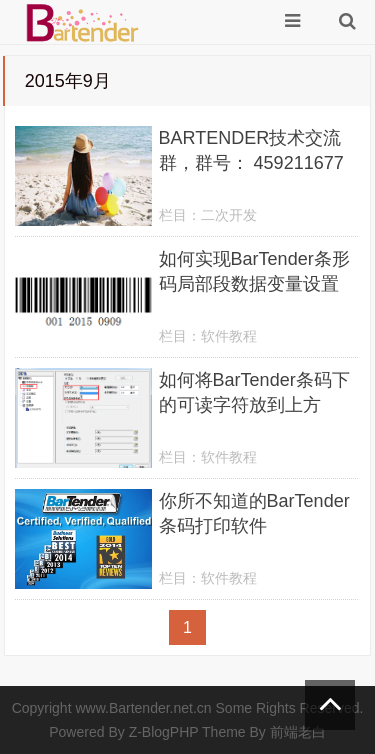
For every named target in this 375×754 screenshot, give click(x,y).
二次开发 (229, 215)
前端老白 (298, 732)
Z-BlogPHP (164, 732)
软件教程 (229, 336)
